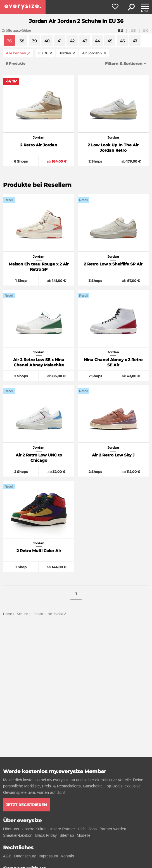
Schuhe (22, 614)
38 (22, 41)
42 (72, 41)
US (133, 30)
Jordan (38, 614)
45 (110, 41)
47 (135, 41)
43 (85, 41)
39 (35, 41)
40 (47, 41)
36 (9, 41)
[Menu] (145, 7)
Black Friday (46, 835)
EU (121, 30)
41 (60, 41)
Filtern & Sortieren (124, 64)
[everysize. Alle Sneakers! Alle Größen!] (23, 7)
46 (122, 41)
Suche (131, 7)
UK (145, 30)
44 (97, 41)
